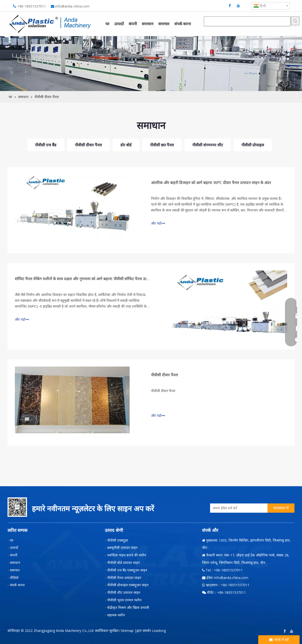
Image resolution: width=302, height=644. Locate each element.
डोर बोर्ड (126, 145)
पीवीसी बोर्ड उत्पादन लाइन (124, 563)
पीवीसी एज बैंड (46, 145)
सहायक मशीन (116, 615)
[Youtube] (238, 5)
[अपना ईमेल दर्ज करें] (238, 508)
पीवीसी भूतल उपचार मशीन (124, 600)
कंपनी (14, 555)
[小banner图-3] (151, 64)
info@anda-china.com (72, 6)
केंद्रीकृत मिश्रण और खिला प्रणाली (128, 607)
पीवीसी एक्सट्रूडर (118, 540)
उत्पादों (14, 548)
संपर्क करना (17, 585)
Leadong (159, 631)
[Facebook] (230, 5)
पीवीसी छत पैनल (162, 145)
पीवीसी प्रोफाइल (253, 145)
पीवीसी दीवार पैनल (88, 145)
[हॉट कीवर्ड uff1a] (295, 21)
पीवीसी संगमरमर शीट (208, 145)
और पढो (158, 223)
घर (12, 540)
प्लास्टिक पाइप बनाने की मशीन (127, 555)
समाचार (15, 570)
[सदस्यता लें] (281, 508)
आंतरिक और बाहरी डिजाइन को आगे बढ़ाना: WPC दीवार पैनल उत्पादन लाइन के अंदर (211, 183)
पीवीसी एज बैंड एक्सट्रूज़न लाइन (127, 570)
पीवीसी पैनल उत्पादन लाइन (124, 578)
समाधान (15, 563)
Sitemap (127, 631)
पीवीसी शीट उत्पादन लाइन (124, 592)
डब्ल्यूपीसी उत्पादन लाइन (122, 548)
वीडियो (14, 578)
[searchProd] (247, 21)
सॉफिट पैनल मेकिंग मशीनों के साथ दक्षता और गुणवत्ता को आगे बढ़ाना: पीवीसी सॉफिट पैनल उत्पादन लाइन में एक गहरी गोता (101, 279)
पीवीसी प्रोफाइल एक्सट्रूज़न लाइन (128, 585)
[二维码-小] (17, 507)
